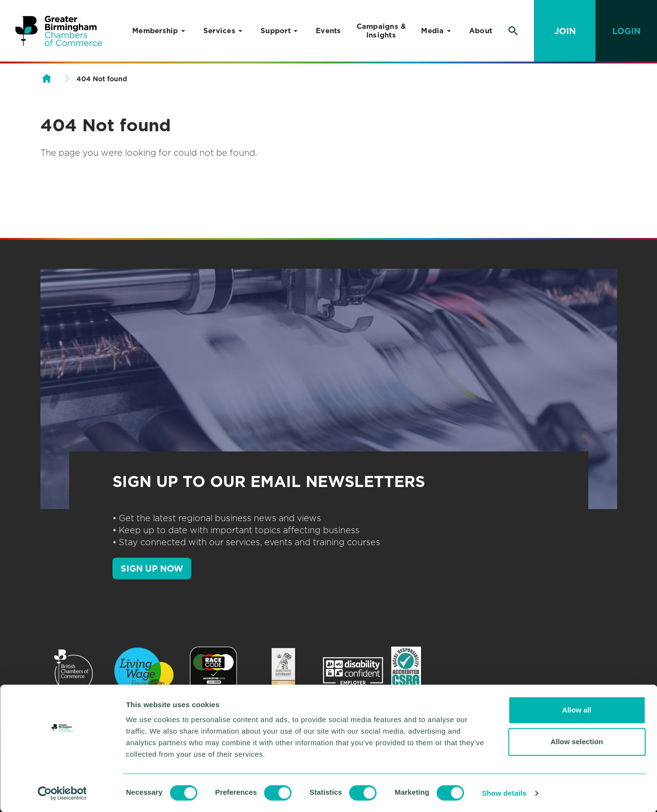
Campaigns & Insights (381, 31)
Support (276, 31)
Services (219, 31)
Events (328, 31)
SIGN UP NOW (152, 568)
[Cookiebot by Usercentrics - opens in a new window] (62, 793)
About (481, 31)
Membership (155, 31)
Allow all (577, 710)
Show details (504, 793)
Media (432, 31)
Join (565, 31)
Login (626, 31)
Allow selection (576, 742)
